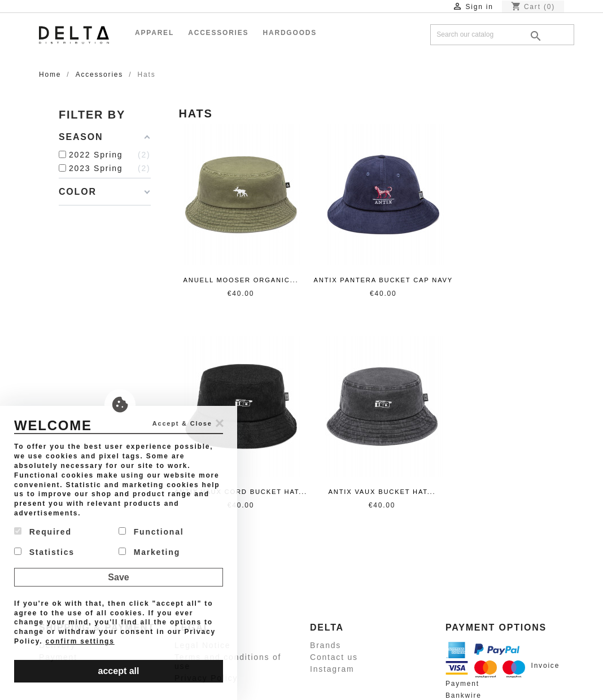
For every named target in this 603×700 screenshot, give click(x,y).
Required (43, 532)
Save (118, 577)
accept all (119, 671)
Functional (151, 532)
